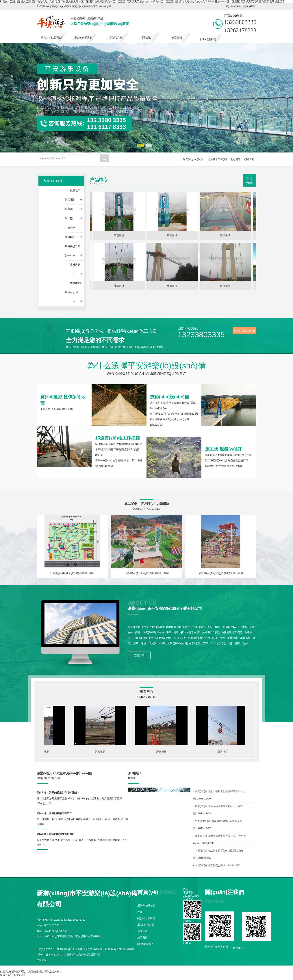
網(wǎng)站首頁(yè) (52, 38)
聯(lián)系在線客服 (244, 331)
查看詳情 (139, 655)
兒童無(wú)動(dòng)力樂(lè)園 (74, 243)
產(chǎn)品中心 (233, 6)
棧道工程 (249, 159)
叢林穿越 (74, 266)
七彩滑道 (235, 159)
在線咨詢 (188, 899)
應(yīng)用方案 (146, 925)
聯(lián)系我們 (250, 6)
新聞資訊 (146, 38)
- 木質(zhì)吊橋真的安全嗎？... (217, 865)
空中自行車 (74, 225)
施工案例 (177, 38)
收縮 (186, 889)
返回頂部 (238, 948)
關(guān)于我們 (83, 38)
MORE (250, 183)
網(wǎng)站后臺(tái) (89, 955)
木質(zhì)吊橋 (114, 38)
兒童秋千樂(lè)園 (217, 159)
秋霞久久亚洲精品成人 (13, 975)
